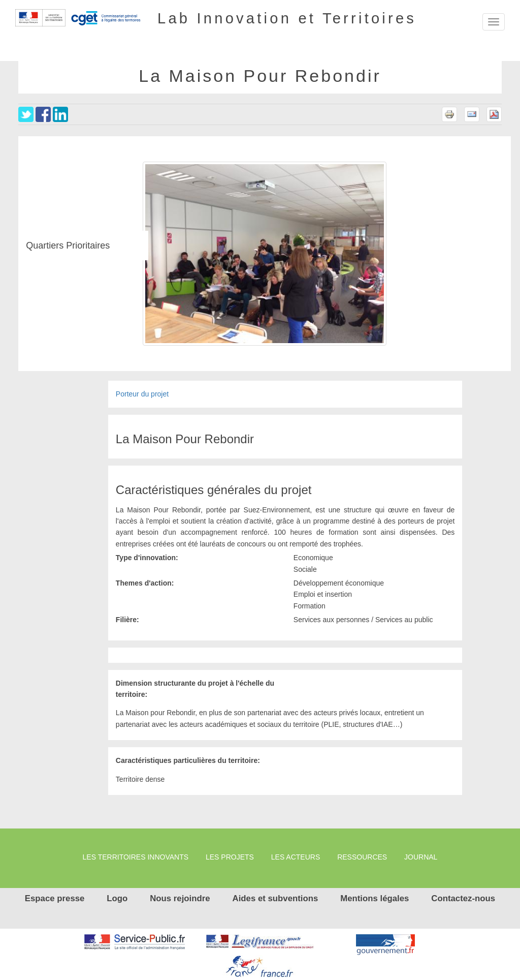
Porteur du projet (142, 394)
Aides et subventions (275, 898)
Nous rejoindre (180, 898)
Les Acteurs (296, 857)
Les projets (230, 857)
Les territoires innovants (136, 857)
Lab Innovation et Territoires (287, 18)
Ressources (362, 857)
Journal (421, 857)
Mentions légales (375, 898)
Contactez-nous (463, 898)
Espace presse (55, 898)
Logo (117, 898)
